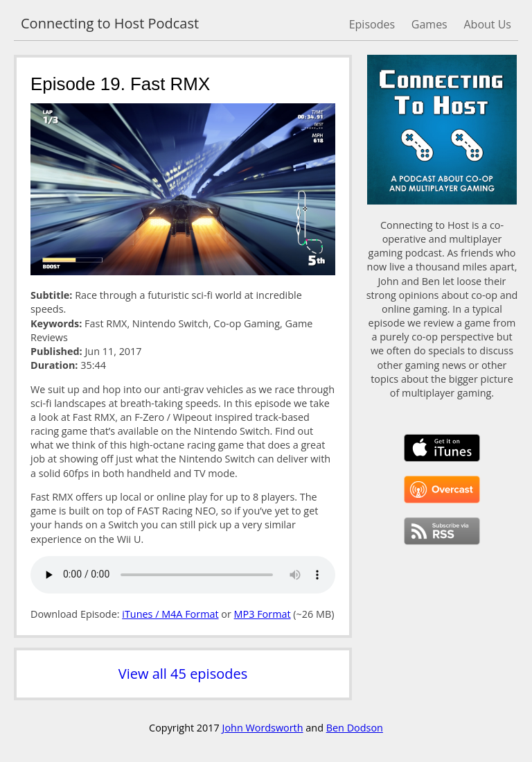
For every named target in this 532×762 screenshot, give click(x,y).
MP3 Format (263, 614)
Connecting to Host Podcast (110, 23)
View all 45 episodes (183, 674)
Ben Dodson (355, 728)
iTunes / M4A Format (170, 614)
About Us (488, 24)
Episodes (372, 24)
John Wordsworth (263, 728)
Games (429, 24)
